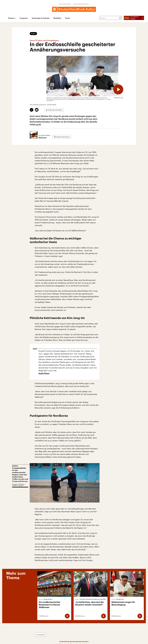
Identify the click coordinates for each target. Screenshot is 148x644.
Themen (11, 18)
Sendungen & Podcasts (41, 18)
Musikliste (57, 18)
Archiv (68, 18)
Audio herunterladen (55, 110)
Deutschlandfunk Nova (81, 4)
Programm (24, 18)
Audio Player (44, 373)
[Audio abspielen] (118, 89)
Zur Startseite (40, 635)
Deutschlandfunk (65, 4)
